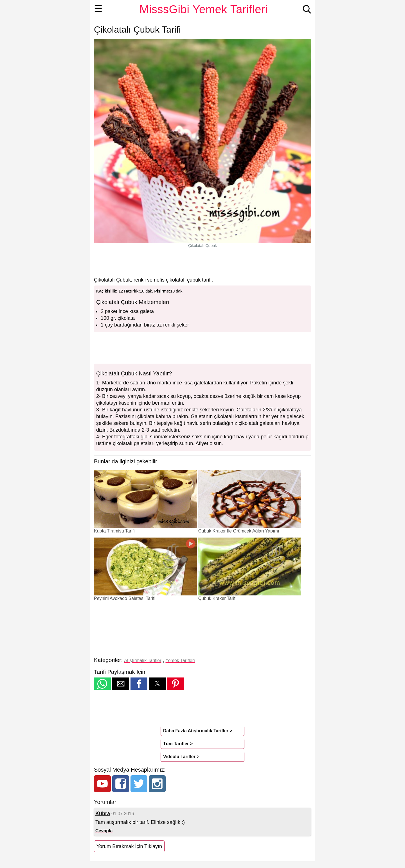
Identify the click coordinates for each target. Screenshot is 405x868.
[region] (202, 262)
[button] (102, 684)
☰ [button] (98, 8)
